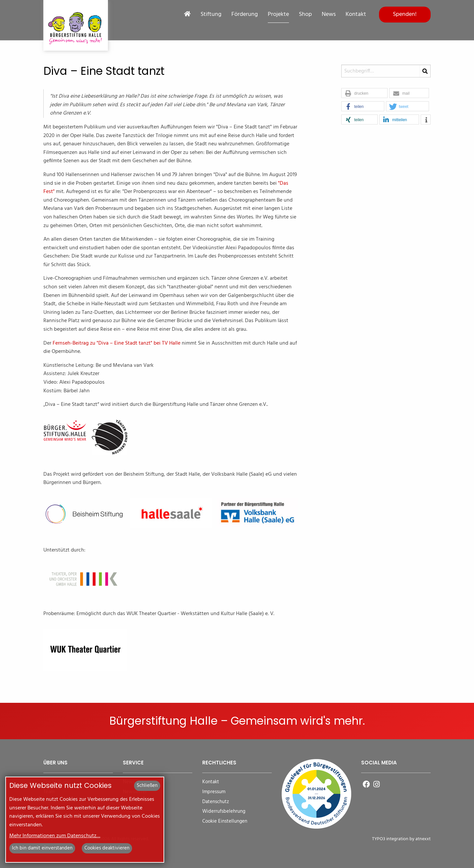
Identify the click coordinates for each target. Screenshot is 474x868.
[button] (364, 93)
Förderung (245, 15)
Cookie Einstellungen (225, 821)
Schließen (147, 786)
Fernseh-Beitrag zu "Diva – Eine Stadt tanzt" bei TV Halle (117, 343)
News (329, 15)
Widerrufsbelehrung (224, 812)
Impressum (214, 792)
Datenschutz (216, 802)
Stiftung (211, 15)
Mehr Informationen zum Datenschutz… (55, 836)
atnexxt (423, 839)
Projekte (278, 15)
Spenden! (405, 14)
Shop (305, 15)
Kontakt (356, 15)
